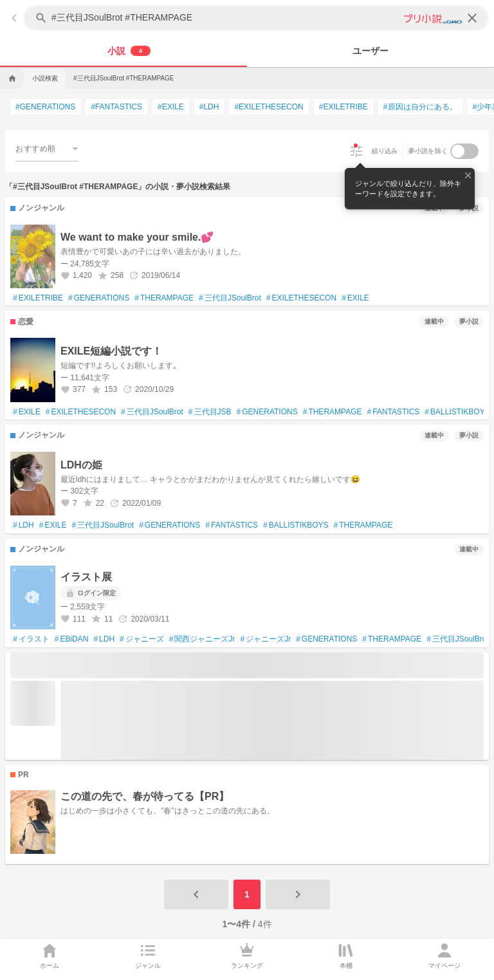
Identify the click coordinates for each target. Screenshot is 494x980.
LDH (23, 526)
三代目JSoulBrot (230, 299)
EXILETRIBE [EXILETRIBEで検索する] (343, 107)
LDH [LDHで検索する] (209, 107)
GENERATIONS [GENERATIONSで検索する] (45, 107)
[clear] (472, 18)
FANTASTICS (394, 412)
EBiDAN (72, 640)
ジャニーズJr (265, 640)
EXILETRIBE (38, 299)
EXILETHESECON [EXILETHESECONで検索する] (269, 107)
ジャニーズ (142, 640)
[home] (11, 79)
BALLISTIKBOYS (296, 526)
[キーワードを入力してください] (257, 18)
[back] (14, 18)
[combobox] (47, 148)
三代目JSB (210, 412)
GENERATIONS (99, 299)
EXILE (355, 299)
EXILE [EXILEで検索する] (171, 107)
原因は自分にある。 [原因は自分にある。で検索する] (420, 107)
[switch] (464, 151)
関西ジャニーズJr (202, 640)
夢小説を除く (428, 151)
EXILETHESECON (301, 299)
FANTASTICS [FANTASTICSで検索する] (116, 107)
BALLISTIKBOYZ (457, 412)
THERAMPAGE (164, 299)
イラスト (31, 640)
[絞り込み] (356, 151)
